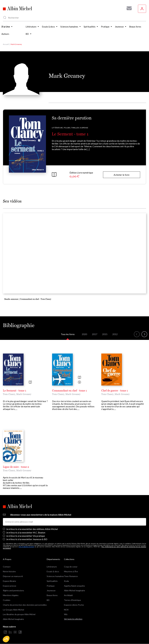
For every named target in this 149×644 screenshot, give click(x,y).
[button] (6, 639)
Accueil (6, 44)
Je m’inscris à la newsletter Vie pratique (25, 536)
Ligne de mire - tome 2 (16, 467)
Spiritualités (52, 581)
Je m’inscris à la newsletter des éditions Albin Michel (32, 529)
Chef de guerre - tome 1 (115, 391)
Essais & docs (53, 571)
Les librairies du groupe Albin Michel (19, 614)
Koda (66, 581)
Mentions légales (11, 595)
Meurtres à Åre (71, 571)
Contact (7, 567)
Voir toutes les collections (73, 619)
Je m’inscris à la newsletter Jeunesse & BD (27, 539)
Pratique (51, 586)
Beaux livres (52, 595)
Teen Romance (71, 576)
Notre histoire (9, 571)
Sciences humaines (55, 576)
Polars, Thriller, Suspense (76, 128)
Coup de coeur (71, 567)
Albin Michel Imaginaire (13, 619)
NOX (66, 610)
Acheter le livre (121, 175)
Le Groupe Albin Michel (13, 610)
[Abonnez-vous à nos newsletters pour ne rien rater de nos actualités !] (128, 8)
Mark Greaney (24, 394)
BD (48, 600)
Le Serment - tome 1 (70, 134)
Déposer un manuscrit (13, 576)
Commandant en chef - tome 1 (69, 391)
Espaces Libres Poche (74, 605)
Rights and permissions (13, 590)
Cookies (7, 600)
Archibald (68, 595)
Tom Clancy (9, 394)
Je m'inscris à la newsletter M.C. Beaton (26, 532)
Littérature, (58, 128)
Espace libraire (9, 581)
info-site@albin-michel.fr (27, 547)
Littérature (52, 567)
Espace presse (10, 586)
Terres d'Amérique (72, 600)
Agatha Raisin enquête (74, 586)
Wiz (66, 614)
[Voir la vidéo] (79, 382)
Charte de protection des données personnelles (25, 605)
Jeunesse (51, 590)
